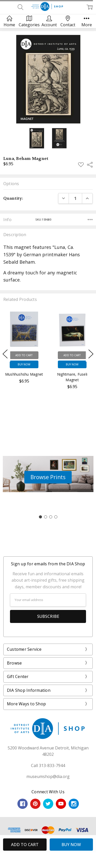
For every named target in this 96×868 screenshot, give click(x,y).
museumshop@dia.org (48, 776)
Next (91, 354)
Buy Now (24, 364)
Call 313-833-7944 (48, 765)
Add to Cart (24, 355)
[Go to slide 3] (51, 517)
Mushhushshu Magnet (24, 374)
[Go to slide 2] (46, 517)
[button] (48, 477)
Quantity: (13, 198)
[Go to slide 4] (56, 517)
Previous (5, 354)
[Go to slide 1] (40, 517)
